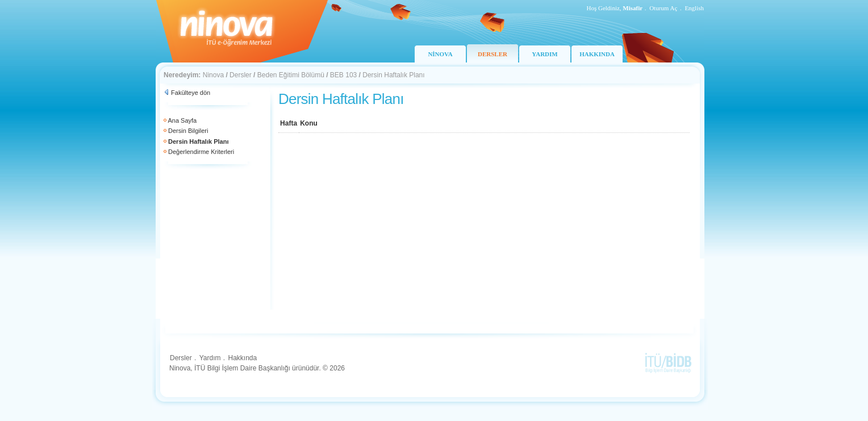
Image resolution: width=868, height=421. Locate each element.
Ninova (213, 75)
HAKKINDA (597, 54)
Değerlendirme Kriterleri (201, 152)
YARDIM (544, 54)
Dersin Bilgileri (188, 131)
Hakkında (242, 358)
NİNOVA (440, 54)
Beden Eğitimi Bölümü (291, 75)
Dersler (241, 75)
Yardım (210, 358)
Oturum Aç (663, 8)
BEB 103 (343, 75)
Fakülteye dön (191, 93)
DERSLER (493, 54)
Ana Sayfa (182, 120)
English (694, 8)
